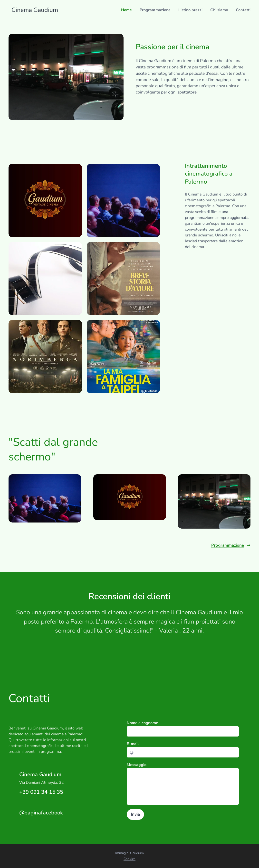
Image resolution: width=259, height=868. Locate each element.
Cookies (129, 859)
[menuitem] (120, 10)
